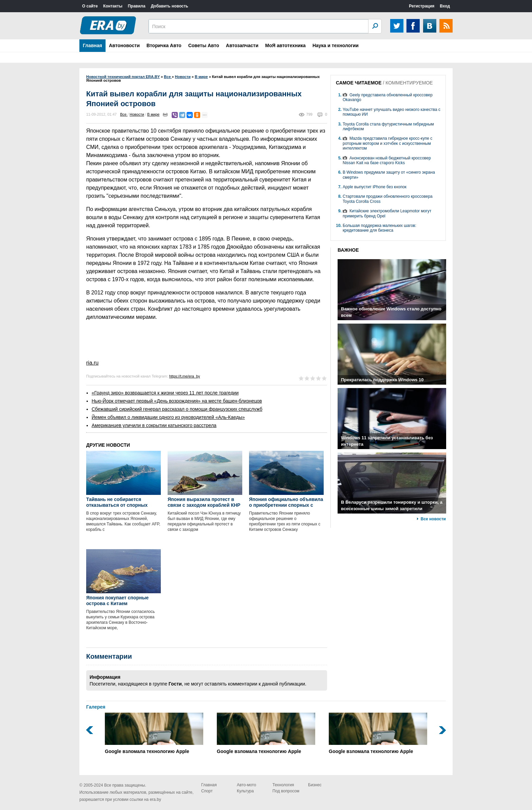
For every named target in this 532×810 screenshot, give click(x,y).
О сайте (90, 6)
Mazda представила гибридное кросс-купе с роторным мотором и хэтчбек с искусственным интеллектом (387, 143)
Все (124, 114)
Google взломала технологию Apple (154, 733)
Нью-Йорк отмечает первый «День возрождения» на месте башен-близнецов (177, 401)
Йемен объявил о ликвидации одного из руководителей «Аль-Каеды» (168, 417)
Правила (137, 6)
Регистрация (422, 6)
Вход (445, 6)
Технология (283, 785)
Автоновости (124, 45)
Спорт (207, 791)
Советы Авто (204, 45)
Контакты (113, 6)
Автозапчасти (242, 45)
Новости (137, 114)
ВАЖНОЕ (348, 250)
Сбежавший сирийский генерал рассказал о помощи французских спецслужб (177, 409)
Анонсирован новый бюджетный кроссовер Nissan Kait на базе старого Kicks (387, 160)
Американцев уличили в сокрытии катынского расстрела (154, 425)
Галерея (96, 707)
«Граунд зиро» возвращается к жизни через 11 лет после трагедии (165, 393)
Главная (92, 45)
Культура (245, 791)
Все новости (433, 519)
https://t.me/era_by (184, 376)
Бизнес (315, 785)
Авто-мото (246, 785)
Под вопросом (286, 791)
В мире (153, 114)
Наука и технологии (336, 45)
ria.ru (92, 363)
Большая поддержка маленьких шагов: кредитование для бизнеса (379, 228)
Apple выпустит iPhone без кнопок (375, 187)
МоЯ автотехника (286, 45)
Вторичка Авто (164, 45)
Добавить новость (169, 6)
